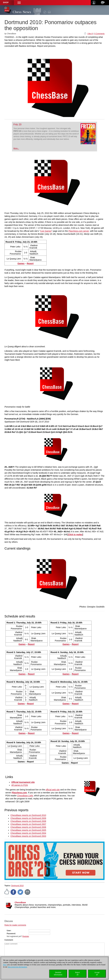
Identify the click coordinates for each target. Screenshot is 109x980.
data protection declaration (17, 967)
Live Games (46, 231)
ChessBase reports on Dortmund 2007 (28, 824)
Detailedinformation (58, 974)
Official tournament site (23, 782)
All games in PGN (20, 785)
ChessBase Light (25, 796)
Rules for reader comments (15, 925)
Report (30, 263)
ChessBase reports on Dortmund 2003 (28, 836)
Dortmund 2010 (17, 886)
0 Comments (99, 34)
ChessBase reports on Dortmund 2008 (28, 821)
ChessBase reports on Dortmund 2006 (28, 827)
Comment (9, 940)
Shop (6, 3)
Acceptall (97, 974)
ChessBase (20, 902)
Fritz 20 (17, 125)
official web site (53, 790)
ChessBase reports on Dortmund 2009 (28, 818)
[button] (19, 3)
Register (26, 936)
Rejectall (78, 974)
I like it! (90, 34)
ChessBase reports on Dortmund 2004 (28, 833)
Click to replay (75, 535)
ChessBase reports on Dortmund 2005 (28, 830)
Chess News (22, 12)
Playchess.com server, (79, 231)
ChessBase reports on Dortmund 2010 (28, 815)
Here (5, 965)
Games (21, 263)
